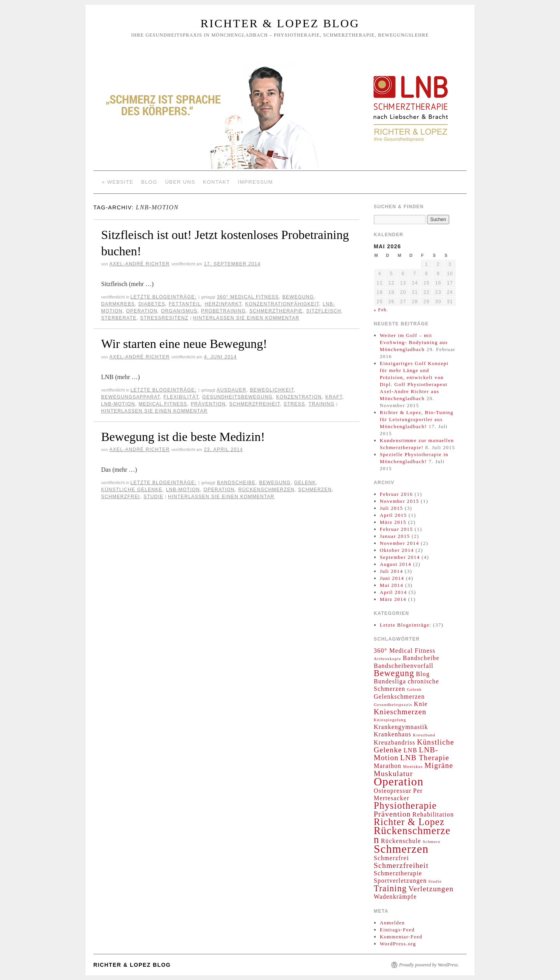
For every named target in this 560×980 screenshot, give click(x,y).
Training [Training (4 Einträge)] (390, 888)
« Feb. (381, 310)
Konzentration (299, 397)
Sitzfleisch (324, 311)
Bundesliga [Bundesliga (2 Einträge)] (390, 681)
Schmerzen (315, 490)
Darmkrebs (118, 304)
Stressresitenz (164, 318)
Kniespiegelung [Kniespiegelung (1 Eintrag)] (390, 720)
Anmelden (393, 923)
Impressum (255, 182)
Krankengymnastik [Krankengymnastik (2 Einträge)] (401, 727)
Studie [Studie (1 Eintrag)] (435, 881)
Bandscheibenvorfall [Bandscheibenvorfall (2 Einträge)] (404, 666)
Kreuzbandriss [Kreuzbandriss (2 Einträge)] (395, 742)
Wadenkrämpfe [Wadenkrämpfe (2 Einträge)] (395, 897)
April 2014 (394, 592)
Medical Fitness (163, 404)
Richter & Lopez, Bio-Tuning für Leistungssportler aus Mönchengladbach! (417, 419)
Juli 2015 (392, 508)
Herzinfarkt (223, 304)
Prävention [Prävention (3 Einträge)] (392, 814)
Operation (142, 311)
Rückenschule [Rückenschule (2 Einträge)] (401, 841)
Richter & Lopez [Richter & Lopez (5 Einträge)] (409, 822)
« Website (118, 182)
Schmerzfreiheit (255, 404)
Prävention (208, 404)
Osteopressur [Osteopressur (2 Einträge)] (393, 791)
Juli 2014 (392, 571)
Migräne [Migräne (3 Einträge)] (439, 765)
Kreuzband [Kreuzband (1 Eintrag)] (424, 735)
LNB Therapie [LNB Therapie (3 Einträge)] (425, 758)
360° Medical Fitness (248, 297)
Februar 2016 (396, 494)
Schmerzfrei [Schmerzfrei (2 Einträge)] (391, 858)
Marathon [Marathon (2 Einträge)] (388, 766)
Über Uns (180, 182)
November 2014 (400, 543)
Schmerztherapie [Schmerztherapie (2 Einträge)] (398, 873)
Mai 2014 (392, 585)
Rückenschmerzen (267, 490)
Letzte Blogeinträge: (163, 297)
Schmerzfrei (121, 497)
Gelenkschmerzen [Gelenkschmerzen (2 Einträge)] (399, 696)
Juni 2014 (392, 578)
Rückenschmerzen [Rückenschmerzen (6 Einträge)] (412, 835)
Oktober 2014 (397, 550)
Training (321, 404)
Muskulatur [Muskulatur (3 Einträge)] (393, 774)
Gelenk (305, 483)
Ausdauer (231, 390)
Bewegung (298, 297)
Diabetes (152, 304)
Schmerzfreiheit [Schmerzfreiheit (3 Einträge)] (401, 865)
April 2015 (394, 515)
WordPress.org (398, 944)
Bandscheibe (236, 483)
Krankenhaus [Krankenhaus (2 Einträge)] (393, 734)
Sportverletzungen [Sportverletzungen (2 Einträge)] (400, 881)
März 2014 (393, 599)
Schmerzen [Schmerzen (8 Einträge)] (401, 849)
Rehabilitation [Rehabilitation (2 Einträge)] (433, 814)
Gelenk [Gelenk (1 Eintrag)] (414, 689)
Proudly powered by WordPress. (429, 965)
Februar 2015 (396, 529)
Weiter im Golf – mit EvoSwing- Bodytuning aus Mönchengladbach (414, 342)
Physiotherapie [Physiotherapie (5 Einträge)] (405, 805)
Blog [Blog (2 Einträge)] (423, 674)
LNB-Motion (118, 404)
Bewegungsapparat (130, 397)
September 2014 (400, 557)
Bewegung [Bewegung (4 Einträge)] (394, 673)
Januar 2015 (395, 536)
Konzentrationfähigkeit (282, 304)
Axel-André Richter (139, 264)
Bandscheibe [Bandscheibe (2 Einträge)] (421, 658)
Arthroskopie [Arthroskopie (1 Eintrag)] (388, 659)
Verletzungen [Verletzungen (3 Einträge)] (431, 889)
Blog (149, 182)
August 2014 (396, 564)
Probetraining (223, 311)
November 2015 (400, 501)
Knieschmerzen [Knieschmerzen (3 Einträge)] (400, 712)
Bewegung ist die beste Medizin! (183, 437)
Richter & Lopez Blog (280, 23)
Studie (153, 497)
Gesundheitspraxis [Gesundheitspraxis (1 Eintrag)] (393, 705)
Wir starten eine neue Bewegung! (184, 344)
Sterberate (119, 318)
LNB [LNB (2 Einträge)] (410, 750)
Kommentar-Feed (401, 937)
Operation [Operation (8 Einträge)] (399, 782)
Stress (294, 404)
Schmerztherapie (276, 311)
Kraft (334, 397)
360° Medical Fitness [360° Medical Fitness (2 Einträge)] (405, 651)
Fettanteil (185, 304)
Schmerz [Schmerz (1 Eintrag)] (432, 842)
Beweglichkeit (272, 390)
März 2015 (393, 522)
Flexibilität (181, 397)
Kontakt (217, 182)
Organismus (179, 311)
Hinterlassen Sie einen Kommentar (246, 318)
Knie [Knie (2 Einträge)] (421, 704)
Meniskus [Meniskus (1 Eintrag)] (413, 767)
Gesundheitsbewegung (237, 397)
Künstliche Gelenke (132, 490)
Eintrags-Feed (397, 930)
